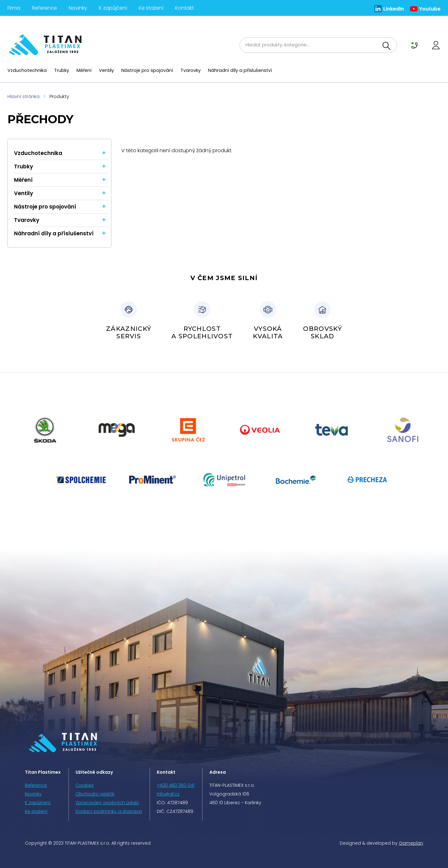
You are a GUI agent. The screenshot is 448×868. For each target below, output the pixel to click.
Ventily (106, 70)
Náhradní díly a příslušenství (240, 70)
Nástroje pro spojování (147, 70)
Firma (14, 8)
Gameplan (411, 843)
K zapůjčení (113, 8)
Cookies (85, 785)
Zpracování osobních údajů (107, 803)
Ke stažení (151, 8)
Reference (44, 8)
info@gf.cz (168, 794)
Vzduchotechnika (27, 70)
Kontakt (184, 8)
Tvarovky (191, 70)
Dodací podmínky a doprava (109, 811)
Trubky (62, 70)
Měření (84, 70)
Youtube (430, 9)
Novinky (78, 8)
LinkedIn (394, 9)
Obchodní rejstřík (95, 794)
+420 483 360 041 (176, 785)
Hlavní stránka (23, 96)
